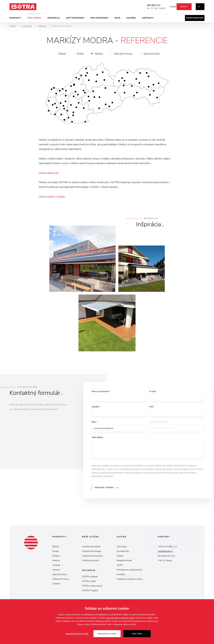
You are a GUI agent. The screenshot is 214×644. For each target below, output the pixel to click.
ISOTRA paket (89, 582)
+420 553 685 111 (167, 548)
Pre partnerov (100, 18)
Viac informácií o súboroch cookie (120, 618)
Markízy (99, 54)
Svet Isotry (122, 548)
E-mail (153, 391)
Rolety (80, 54)
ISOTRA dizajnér (90, 578)
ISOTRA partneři (158, 424)
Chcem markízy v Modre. (52, 196)
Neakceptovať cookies (107, 634)
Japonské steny (152, 54)
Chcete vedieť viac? (49, 173)
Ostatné (56, 585)
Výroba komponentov (92, 557)
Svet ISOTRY (34, 18)
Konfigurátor (195, 18)
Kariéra (131, 18)
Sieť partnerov (75, 18)
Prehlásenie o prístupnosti (129, 571)
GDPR (120, 566)
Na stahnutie (123, 552)
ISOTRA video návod (92, 587)
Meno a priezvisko (101, 391)
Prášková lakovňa (90, 562)
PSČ (152, 407)
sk (199, 7)
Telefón (96, 407)
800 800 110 (150, 5)
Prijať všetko (137, 634)
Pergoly (56, 557)
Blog (118, 18)
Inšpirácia (54, 18)
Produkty (15, 18)
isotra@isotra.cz (165, 552)
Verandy (56, 566)
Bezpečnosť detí (124, 562)
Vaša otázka (97, 440)
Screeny (56, 571)
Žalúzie (62, 54)
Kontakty (148, 18)
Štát (94, 424)
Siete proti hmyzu (123, 54)
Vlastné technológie (92, 552)
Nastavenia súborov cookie (130, 580)
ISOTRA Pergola (90, 592)
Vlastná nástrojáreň (91, 548)
